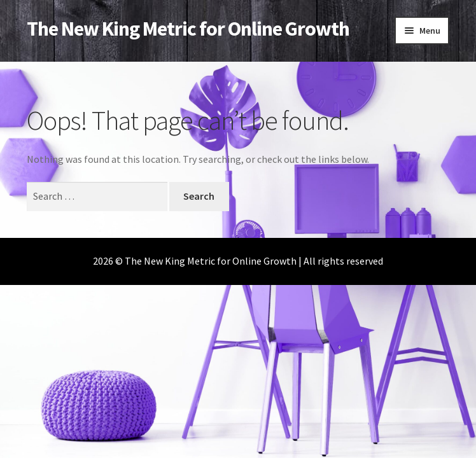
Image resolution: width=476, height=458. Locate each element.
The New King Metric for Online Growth (188, 29)
